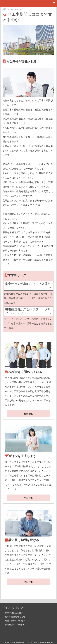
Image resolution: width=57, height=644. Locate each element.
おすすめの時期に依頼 (15, 617)
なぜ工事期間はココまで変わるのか (27, 17)
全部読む (29, 414)
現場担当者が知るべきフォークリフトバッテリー (28, 311)
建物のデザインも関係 (15, 621)
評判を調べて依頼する (15, 625)
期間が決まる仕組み (14, 613)
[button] (28, 3)
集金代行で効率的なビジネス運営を (28, 286)
